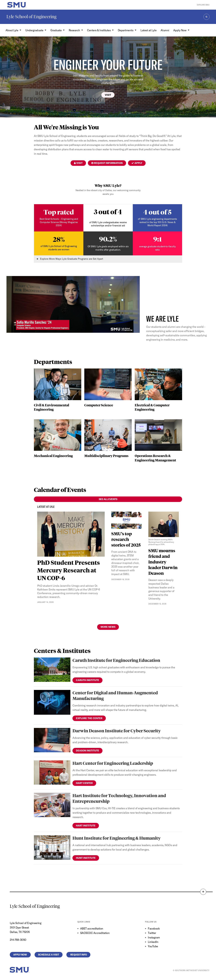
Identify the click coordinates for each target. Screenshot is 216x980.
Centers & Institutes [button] (99, 30)
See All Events (108, 499)
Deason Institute (87, 751)
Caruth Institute (87, 680)
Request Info (78, 955)
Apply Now (20, 955)
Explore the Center (89, 718)
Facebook (154, 928)
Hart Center (84, 783)
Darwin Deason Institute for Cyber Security (117, 731)
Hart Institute (86, 826)
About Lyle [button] (12, 30)
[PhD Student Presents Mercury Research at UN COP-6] (71, 534)
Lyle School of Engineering (31, 17)
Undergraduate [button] (35, 30)
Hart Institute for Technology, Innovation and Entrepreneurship (119, 798)
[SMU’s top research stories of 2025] (127, 520)
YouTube (153, 946)
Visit (108, 95)
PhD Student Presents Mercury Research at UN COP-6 (69, 570)
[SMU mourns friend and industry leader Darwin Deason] (164, 529)
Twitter (152, 933)
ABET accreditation (92, 928)
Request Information (107, 163)
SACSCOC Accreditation (95, 933)
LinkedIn (153, 942)
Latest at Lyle (148, 30)
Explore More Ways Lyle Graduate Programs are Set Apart (70, 259)
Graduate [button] (56, 30)
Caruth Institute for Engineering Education (116, 660)
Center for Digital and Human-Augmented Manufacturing (115, 695)
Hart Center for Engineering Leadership (113, 763)
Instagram (154, 937)
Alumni (165, 30)
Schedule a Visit (49, 955)
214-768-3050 (18, 940)
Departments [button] (126, 30)
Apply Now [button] (180, 30)
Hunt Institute (86, 858)
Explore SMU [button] (203, 5)
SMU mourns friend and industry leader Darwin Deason (163, 562)
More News (108, 627)
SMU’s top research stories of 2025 (126, 539)
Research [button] (75, 30)
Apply (137, 163)
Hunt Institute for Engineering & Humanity (117, 838)
